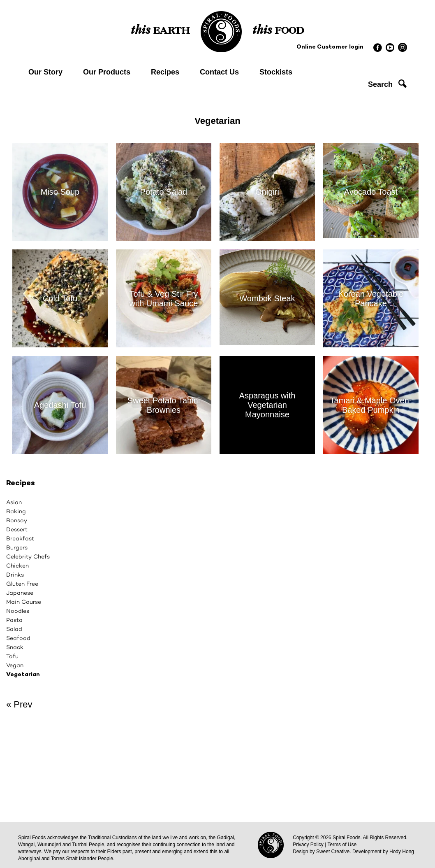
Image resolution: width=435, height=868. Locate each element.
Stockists (276, 72)
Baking (16, 511)
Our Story (45, 72)
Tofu (12, 656)
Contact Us (219, 72)
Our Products (107, 72)
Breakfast (20, 538)
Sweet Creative (333, 852)
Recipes (165, 72)
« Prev (19, 704)
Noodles (18, 611)
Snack (15, 647)
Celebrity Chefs (28, 556)
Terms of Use (342, 845)
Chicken (17, 565)
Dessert (17, 529)
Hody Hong (402, 852)
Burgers (17, 547)
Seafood (18, 638)
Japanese (20, 593)
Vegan (15, 665)
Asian (14, 502)
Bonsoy (17, 520)
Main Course (24, 602)
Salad (14, 629)
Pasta (14, 620)
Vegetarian (23, 675)
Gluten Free (22, 584)
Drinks (15, 575)
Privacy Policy (308, 845)
